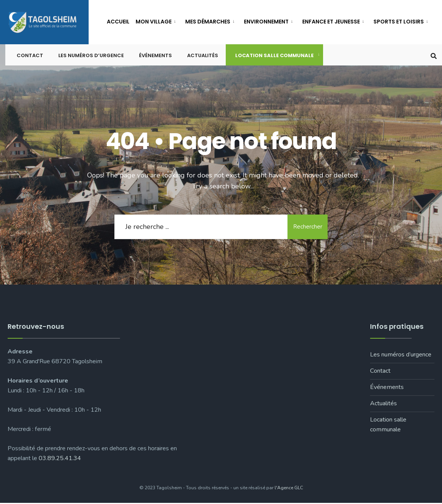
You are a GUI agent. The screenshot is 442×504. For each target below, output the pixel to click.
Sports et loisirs (399, 22)
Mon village (154, 22)
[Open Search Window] (434, 56)
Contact (30, 57)
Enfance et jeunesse (331, 22)
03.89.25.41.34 (60, 459)
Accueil (118, 22)
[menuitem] (157, 20)
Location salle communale (274, 57)
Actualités (203, 57)
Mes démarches (208, 22)
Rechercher (307, 227)
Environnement (266, 22)
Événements (155, 57)
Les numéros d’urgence (91, 57)
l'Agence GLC (289, 488)
